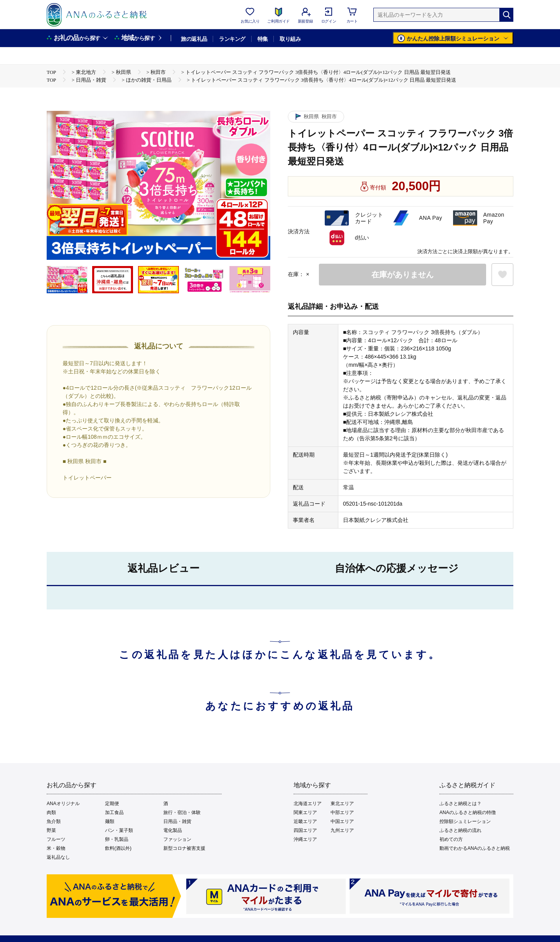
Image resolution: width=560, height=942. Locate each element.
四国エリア (305, 830)
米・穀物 (56, 848)
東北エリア (342, 804)
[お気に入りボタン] (502, 275)
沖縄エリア (305, 839)
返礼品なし (58, 857)
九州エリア (342, 830)
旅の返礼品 (194, 39)
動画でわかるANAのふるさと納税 (475, 848)
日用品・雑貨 (177, 821)
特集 (263, 39)
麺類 (110, 821)
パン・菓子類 (119, 830)
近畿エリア (305, 821)
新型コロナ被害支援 (184, 848)
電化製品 (173, 830)
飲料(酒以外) (118, 848)
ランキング (232, 39)
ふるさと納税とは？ (460, 804)
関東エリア (305, 812)
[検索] (506, 15)
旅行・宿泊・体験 (182, 812)
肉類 (51, 812)
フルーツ (56, 839)
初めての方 (451, 839)
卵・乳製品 (117, 839)
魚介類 (54, 821)
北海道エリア (308, 804)
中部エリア (342, 812)
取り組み (290, 39)
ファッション (177, 839)
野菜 (51, 830)
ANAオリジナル (63, 804)
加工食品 (114, 812)
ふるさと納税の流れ (460, 830)
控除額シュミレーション (465, 821)
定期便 (112, 804)
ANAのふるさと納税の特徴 (468, 812)
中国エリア (342, 821)
